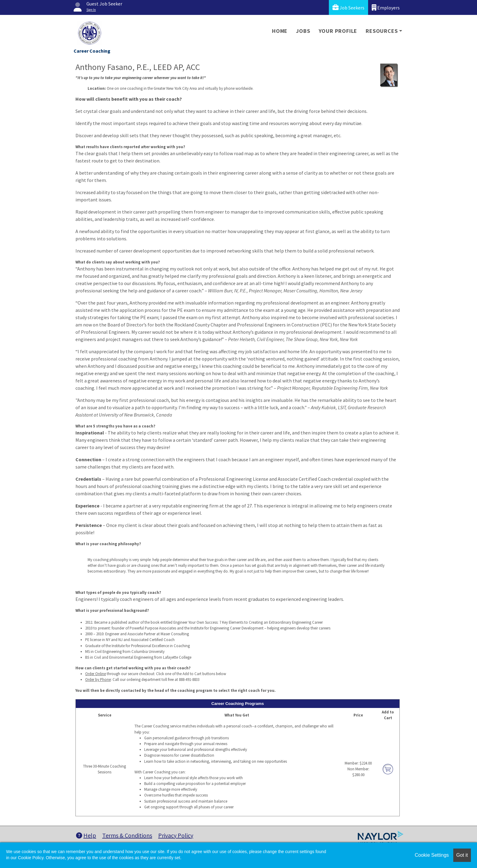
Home (280, 31)
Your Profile (338, 31)
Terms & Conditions (127, 835)
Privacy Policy (176, 835)
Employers (386, 7)
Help (86, 835)
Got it (462, 855)
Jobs (303, 31)
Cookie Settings (432, 855)
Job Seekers (348, 7)
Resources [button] (382, 31)
